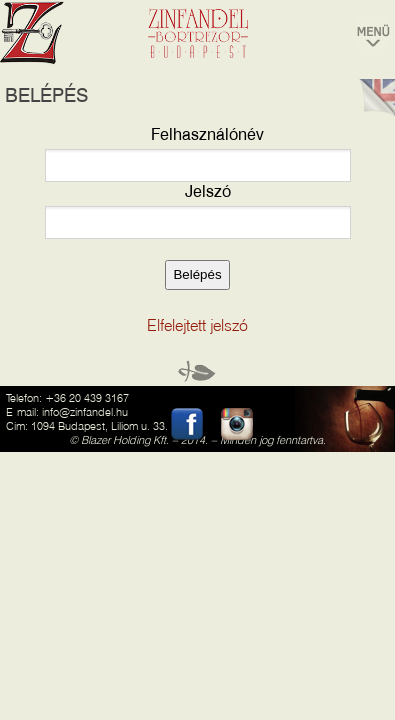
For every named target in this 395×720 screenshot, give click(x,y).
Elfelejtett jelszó (197, 325)
